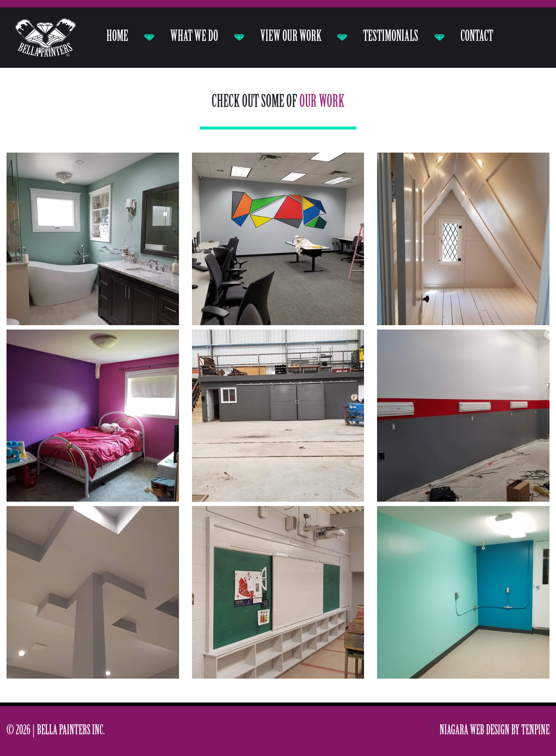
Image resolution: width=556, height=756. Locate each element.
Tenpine (535, 731)
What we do (194, 37)
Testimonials (391, 37)
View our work (291, 37)
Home (117, 37)
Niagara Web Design (475, 731)
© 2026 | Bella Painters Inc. (56, 731)
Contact (477, 37)
